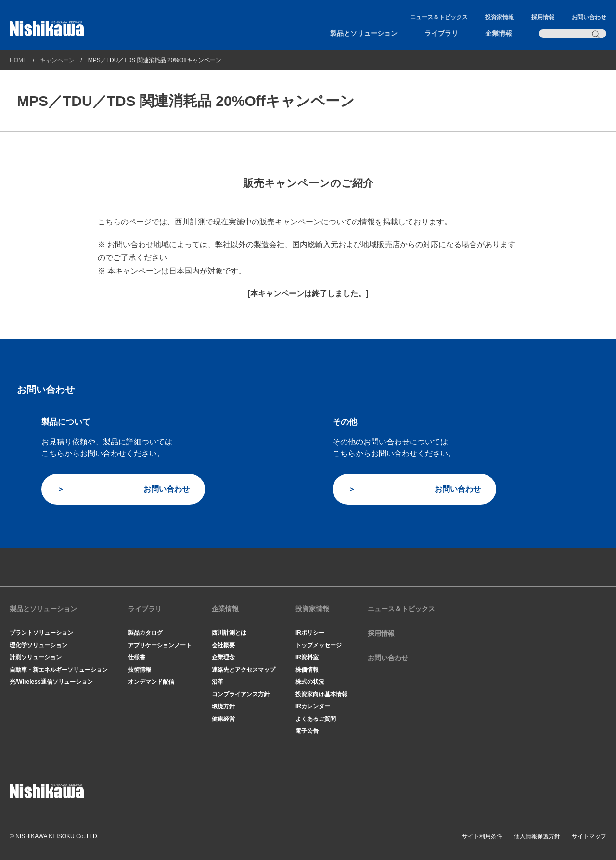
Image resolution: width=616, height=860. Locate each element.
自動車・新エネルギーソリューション (59, 670)
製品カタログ (145, 633)
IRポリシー (310, 633)
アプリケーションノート (160, 645)
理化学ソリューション (38, 645)
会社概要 (223, 645)
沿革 (218, 682)
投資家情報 (500, 17)
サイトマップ (589, 836)
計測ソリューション (36, 657)
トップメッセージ (319, 645)
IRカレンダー (313, 706)
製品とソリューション (364, 33)
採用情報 (543, 17)
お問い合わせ (589, 17)
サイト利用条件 (482, 836)
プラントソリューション (41, 633)
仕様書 (137, 657)
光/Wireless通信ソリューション (51, 682)
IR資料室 (307, 657)
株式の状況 (310, 682)
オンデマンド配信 (151, 682)
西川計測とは (229, 633)
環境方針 (223, 706)
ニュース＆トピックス (439, 17)
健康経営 (223, 719)
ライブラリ (441, 33)
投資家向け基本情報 (321, 694)
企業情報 (499, 33)
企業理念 (223, 657)
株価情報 (307, 670)
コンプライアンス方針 (241, 694)
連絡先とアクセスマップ (244, 670)
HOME (18, 60)
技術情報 (140, 670)
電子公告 (307, 731)
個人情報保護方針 (537, 836)
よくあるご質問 (316, 719)
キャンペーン (57, 60)
